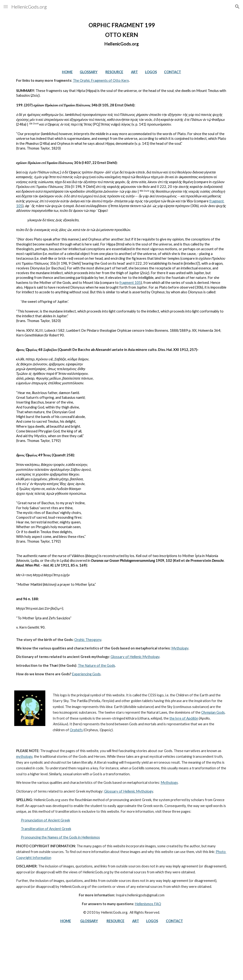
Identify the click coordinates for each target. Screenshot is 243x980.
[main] (122, 34)
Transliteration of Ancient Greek (46, 829)
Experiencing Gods (86, 674)
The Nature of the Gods (96, 665)
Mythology (180, 648)
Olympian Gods (213, 712)
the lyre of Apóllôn (184, 718)
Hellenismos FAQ (148, 904)
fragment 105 (130, 283)
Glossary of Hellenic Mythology (135, 657)
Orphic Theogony (88, 640)
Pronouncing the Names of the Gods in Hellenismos (60, 837)
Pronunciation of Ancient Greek (45, 820)
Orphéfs (76, 730)
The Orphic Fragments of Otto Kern (101, 80)
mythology (24, 756)
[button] (6, 7)
